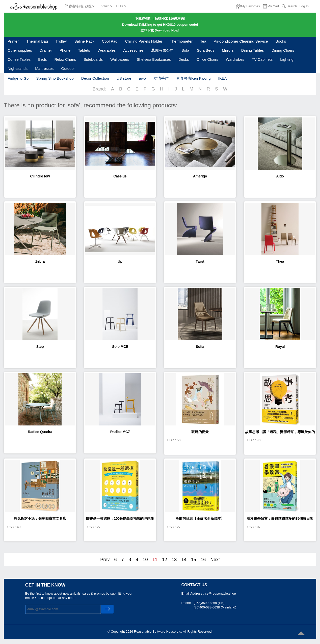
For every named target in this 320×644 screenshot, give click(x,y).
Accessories (133, 50)
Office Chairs (207, 59)
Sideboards (93, 59)
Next (215, 560)
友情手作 (161, 78)
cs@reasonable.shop (220, 593)
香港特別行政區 (80, 6)
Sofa (185, 50)
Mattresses (44, 68)
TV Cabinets (262, 59)
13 (174, 560)
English (105, 6)
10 (145, 560)
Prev (105, 560)
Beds (42, 59)
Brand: (99, 89)
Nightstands (18, 68)
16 (203, 560)
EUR (121, 6)
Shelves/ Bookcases (154, 59)
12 (165, 560)
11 (155, 560)
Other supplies (20, 50)
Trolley (61, 41)
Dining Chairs (283, 50)
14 (184, 560)
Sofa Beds (206, 50)
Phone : (188, 603)
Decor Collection (95, 78)
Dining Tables (253, 50)
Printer (13, 41)
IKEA (222, 78)
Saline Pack (84, 41)
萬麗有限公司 (163, 50)
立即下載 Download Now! (160, 30)
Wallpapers (120, 59)
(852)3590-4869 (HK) (209, 603)
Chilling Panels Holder (144, 41)
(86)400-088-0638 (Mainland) (215, 607)
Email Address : (193, 593)
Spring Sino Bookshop (55, 78)
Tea (203, 41)
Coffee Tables (19, 59)
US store (124, 78)
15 (194, 560)
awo (142, 78)
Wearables (107, 50)
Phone (65, 50)
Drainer (46, 50)
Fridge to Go (18, 78)
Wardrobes (235, 59)
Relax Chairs (65, 59)
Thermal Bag (37, 41)
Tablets (84, 50)
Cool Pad (110, 41)
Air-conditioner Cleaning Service (241, 41)
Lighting (287, 59)
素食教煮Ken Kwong (193, 78)
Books (281, 41)
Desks (184, 59)
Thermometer (181, 41)
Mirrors (228, 50)
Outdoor (68, 68)
